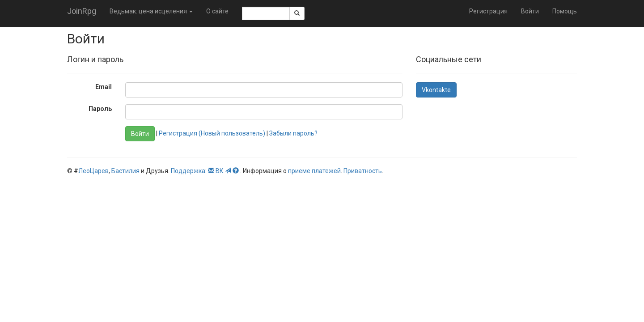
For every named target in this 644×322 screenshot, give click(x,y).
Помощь (565, 11)
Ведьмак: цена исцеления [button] (151, 11)
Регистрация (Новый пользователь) (212, 133)
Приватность (363, 171)
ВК (220, 171)
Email (104, 87)
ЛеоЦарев (93, 171)
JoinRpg (82, 11)
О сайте (217, 11)
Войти (530, 11)
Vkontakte (436, 90)
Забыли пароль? (293, 133)
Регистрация (488, 11)
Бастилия (125, 171)
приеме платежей (314, 171)
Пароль (100, 109)
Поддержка (188, 171)
